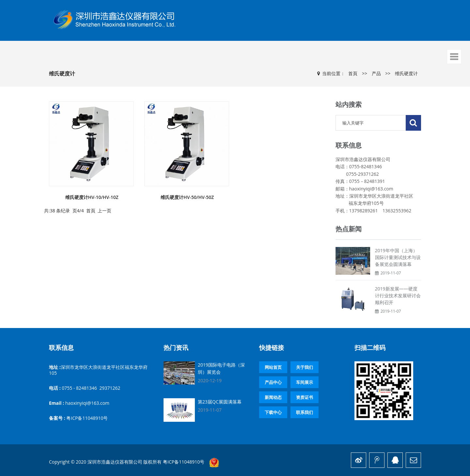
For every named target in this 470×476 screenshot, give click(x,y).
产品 (376, 73)
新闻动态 (273, 397)
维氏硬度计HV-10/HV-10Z (92, 197)
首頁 (353, 73)
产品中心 (273, 382)
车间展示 (305, 382)
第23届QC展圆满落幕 (220, 402)
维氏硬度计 (406, 73)
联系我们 (305, 412)
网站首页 (273, 367)
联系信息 (61, 348)
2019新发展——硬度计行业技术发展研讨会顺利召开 (398, 295)
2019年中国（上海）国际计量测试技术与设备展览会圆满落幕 (398, 257)
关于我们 (305, 367)
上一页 (104, 211)
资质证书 (305, 397)
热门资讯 (176, 348)
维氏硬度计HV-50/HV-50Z (187, 197)
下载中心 (273, 412)
